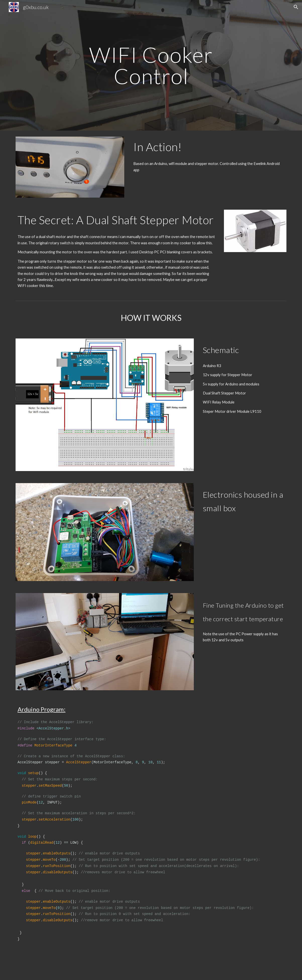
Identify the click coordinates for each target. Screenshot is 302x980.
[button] (296, 7)
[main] (151, 65)
